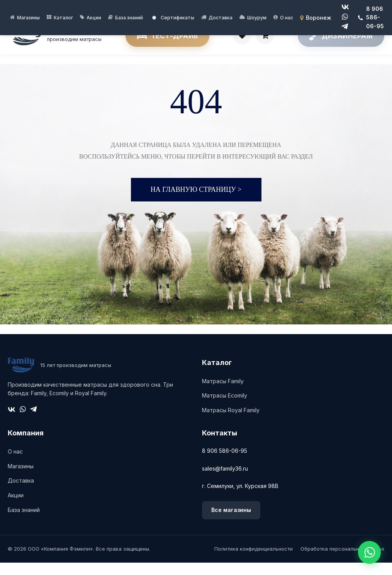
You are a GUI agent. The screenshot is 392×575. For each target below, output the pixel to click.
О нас (287, 18)
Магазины (28, 18)
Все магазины (231, 523)
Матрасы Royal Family (231, 423)
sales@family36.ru (225, 481)
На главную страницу (196, 202)
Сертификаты (173, 18)
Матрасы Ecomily (225, 408)
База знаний (129, 18)
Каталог (63, 18)
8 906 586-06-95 (225, 463)
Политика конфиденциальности (254, 561)
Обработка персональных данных (342, 561)
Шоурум (257, 18)
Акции (94, 18)
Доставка (221, 18)
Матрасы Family (223, 393)
